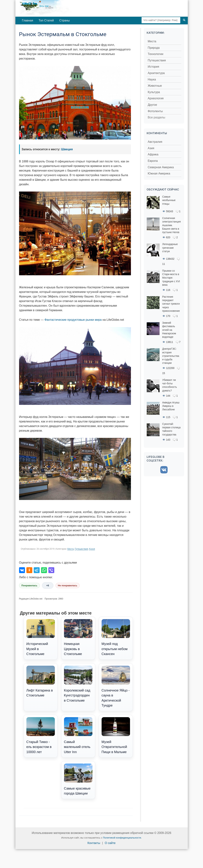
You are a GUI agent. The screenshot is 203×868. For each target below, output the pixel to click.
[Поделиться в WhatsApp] (44, 570)
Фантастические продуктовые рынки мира (73, 320)
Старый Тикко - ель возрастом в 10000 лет (41, 735)
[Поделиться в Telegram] (37, 570)
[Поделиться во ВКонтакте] (22, 570)
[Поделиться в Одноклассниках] (29, 570)
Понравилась (29, 585)
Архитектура (156, 73)
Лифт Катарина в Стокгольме (41, 682)
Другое (152, 105)
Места (71, 549)
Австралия (155, 142)
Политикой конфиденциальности (122, 838)
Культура (154, 92)
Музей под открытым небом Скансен (116, 637)
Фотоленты (155, 111)
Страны (64, 20)
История (153, 67)
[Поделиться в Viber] (51, 570)
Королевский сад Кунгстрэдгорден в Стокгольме (78, 684)
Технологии (156, 54)
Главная (28, 20)
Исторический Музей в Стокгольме (41, 637)
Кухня (92, 549)
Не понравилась (68, 585)
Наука (152, 79)
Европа (153, 161)
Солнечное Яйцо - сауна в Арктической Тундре (116, 687)
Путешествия (81, 549)
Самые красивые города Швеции (78, 779)
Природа (154, 48)
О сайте (110, 843)
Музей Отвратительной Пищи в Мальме (116, 735)
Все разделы (157, 117)
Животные (155, 86)
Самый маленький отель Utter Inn (78, 735)
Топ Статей (46, 20)
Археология (156, 98)
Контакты (94, 843)
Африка (153, 154)
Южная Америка (159, 173)
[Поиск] (184, 20)
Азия (151, 148)
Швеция (67, 149)
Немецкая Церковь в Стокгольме (78, 637)
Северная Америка (161, 167)
